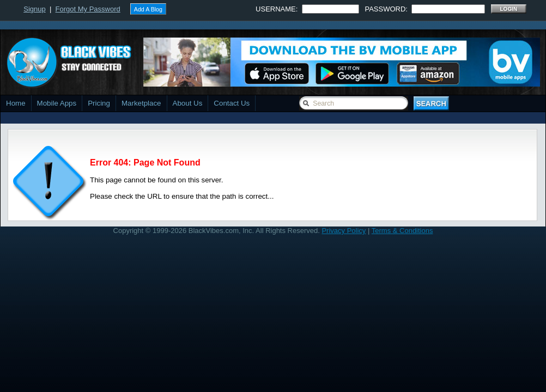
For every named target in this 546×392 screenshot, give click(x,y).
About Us (188, 103)
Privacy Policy (344, 231)
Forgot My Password (88, 9)
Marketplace (141, 103)
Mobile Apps (57, 103)
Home (16, 103)
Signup (34, 9)
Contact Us (232, 103)
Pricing (99, 103)
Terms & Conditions (402, 231)
